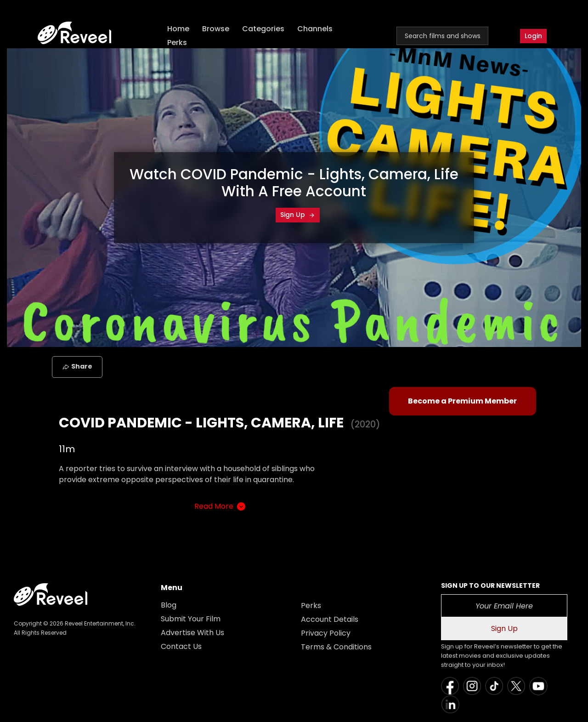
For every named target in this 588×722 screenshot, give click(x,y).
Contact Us (181, 646)
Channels (315, 29)
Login (533, 36)
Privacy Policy (326, 633)
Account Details (330, 619)
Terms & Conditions (336, 647)
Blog (169, 605)
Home (178, 29)
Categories (263, 29)
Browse (216, 29)
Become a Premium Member (462, 401)
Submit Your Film (191, 619)
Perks (177, 43)
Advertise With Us (192, 633)
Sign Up (298, 215)
